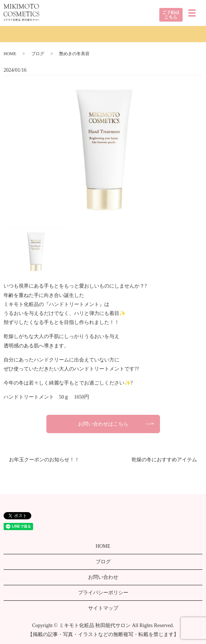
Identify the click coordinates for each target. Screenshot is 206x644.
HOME (10, 54)
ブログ (38, 54)
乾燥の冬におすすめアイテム (164, 460)
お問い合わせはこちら (103, 424)
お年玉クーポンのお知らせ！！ (44, 460)
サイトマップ (103, 608)
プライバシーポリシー (103, 593)
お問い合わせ (103, 577)
